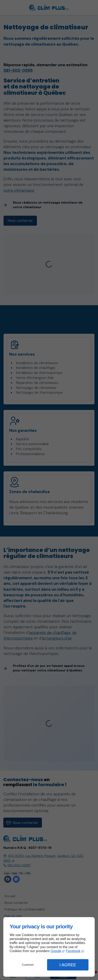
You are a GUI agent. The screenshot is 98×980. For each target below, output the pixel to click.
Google (56, 951)
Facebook (73, 951)
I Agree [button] (68, 965)
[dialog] (49, 947)
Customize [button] (28, 965)
